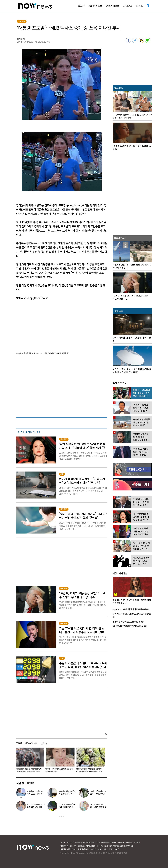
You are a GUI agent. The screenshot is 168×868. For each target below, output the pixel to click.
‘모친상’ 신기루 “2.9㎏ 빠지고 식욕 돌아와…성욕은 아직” (60, 770)
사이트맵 (137, 842)
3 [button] (64, 817)
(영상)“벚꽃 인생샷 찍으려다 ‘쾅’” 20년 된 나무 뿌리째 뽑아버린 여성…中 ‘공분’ (90, 772)
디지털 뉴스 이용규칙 (125, 842)
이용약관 (78, 842)
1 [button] (60, 817)
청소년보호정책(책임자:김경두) (106, 842)
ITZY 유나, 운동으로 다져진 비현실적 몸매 (36, 806)
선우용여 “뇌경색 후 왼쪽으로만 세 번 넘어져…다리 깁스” (36, 794)
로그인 (63, 842)
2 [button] (62, 817)
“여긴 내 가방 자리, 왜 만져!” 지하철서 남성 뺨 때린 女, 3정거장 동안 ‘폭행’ (29, 770)
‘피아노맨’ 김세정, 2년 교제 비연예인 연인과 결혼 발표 (99, 794)
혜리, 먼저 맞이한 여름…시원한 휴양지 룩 (98, 806)
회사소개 (70, 842)
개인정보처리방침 (88, 842)
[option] (29, 761)
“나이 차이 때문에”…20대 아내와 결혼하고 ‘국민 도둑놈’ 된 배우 (67, 807)
